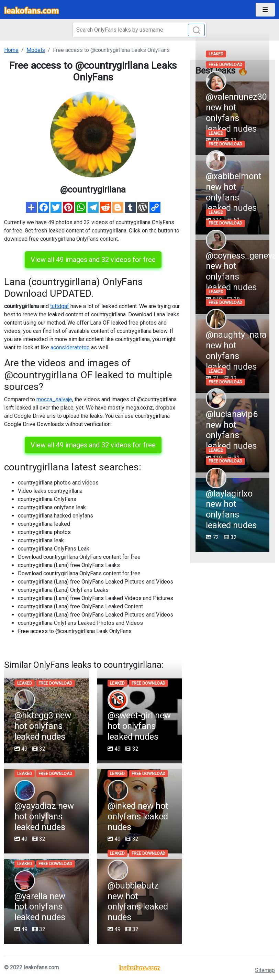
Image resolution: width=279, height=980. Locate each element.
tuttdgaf (60, 306)
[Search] (139, 30)
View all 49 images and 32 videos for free (93, 260)
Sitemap (265, 970)
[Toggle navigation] (265, 10)
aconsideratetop (70, 347)
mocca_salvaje (54, 399)
